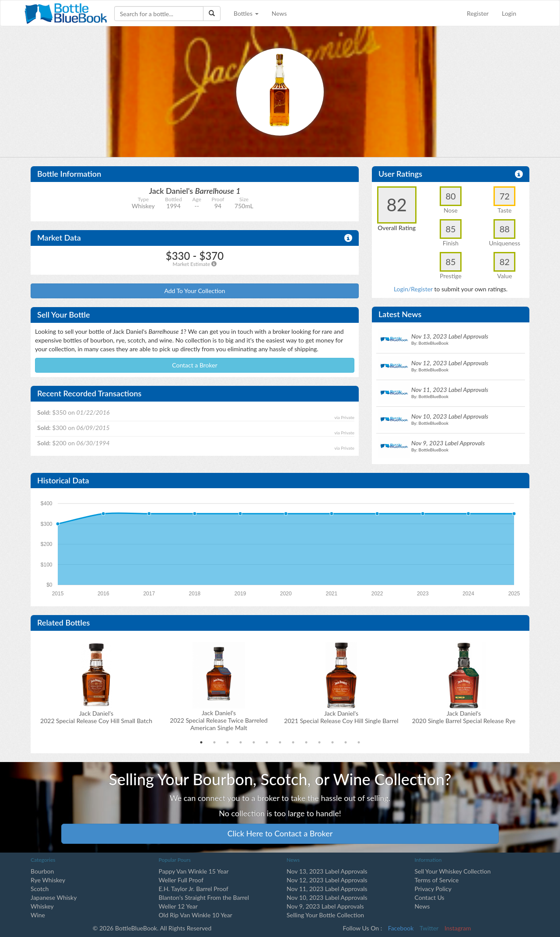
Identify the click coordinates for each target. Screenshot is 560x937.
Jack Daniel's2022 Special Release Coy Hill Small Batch (96, 717)
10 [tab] (319, 742)
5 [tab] (254, 742)
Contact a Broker (195, 365)
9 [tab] (306, 742)
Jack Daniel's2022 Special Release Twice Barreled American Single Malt (219, 720)
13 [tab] (359, 742)
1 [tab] (201, 742)
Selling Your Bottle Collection (325, 915)
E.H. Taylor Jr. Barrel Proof (194, 889)
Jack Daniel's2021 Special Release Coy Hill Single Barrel (341, 717)
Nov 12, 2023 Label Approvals (327, 880)
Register (478, 13)
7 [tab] (280, 742)
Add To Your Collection (194, 291)
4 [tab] (241, 742)
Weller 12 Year (178, 906)
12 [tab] (346, 742)
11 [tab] (332, 742)
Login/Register (413, 289)
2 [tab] (214, 742)
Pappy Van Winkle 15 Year (194, 871)
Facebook (401, 928)
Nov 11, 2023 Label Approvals (327, 889)
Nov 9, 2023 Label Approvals (325, 906)
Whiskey (42, 906)
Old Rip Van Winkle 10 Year (196, 915)
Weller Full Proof (181, 880)
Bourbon (42, 871)
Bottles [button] (246, 13)
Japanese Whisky (54, 897)
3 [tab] (227, 742)
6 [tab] (267, 742)
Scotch (40, 889)
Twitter (429, 928)
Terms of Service (437, 880)
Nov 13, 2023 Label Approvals (327, 871)
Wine (38, 915)
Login (509, 13)
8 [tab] (293, 742)
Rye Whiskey (48, 880)
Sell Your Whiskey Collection (453, 871)
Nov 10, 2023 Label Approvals (327, 897)
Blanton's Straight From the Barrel (204, 897)
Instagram (458, 928)
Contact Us (430, 897)
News (279, 13)
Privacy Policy (433, 889)
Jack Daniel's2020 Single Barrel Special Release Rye (464, 717)
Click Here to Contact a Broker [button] (280, 833)
